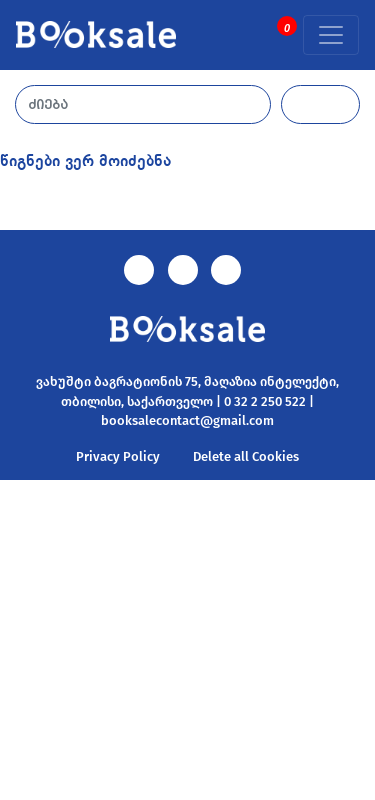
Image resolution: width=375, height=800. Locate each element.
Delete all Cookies (246, 456)
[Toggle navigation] (331, 35)
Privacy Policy (118, 456)
